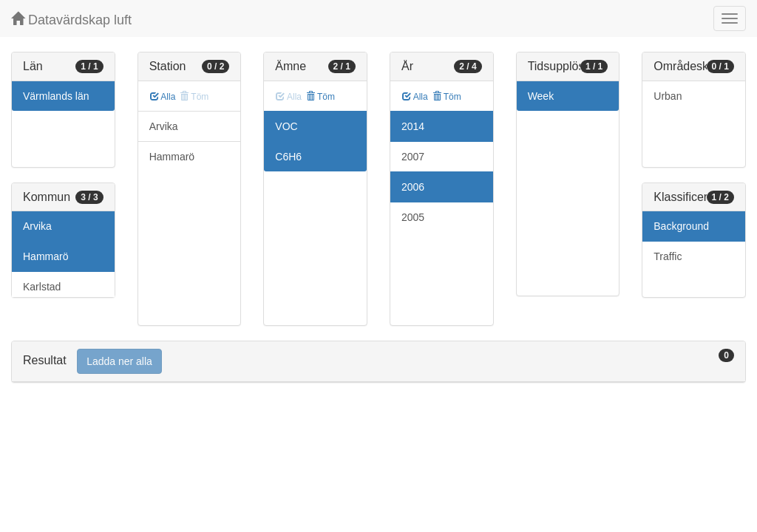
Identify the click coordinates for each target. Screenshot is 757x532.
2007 (413, 157)
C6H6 (288, 157)
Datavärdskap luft (71, 20)
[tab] (378, 362)
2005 (413, 217)
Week (541, 96)
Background (681, 226)
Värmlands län (56, 96)
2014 (413, 126)
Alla (163, 97)
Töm (320, 97)
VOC (286, 126)
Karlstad (42, 287)
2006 (413, 187)
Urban (668, 96)
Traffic (668, 256)
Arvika (37, 226)
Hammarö (45, 256)
